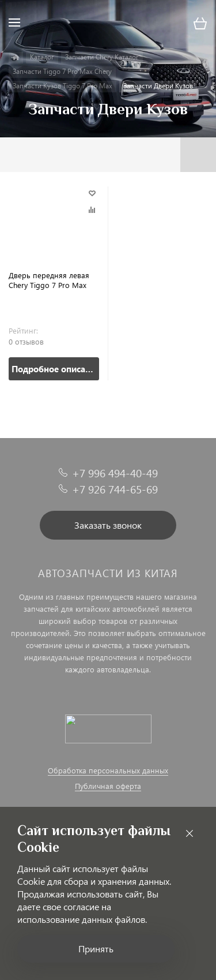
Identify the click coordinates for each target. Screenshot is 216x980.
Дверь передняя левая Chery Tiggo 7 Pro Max (49, 280)
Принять (96, 949)
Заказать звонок (108, 525)
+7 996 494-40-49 (115, 473)
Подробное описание (55, 369)
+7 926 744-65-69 (115, 489)
